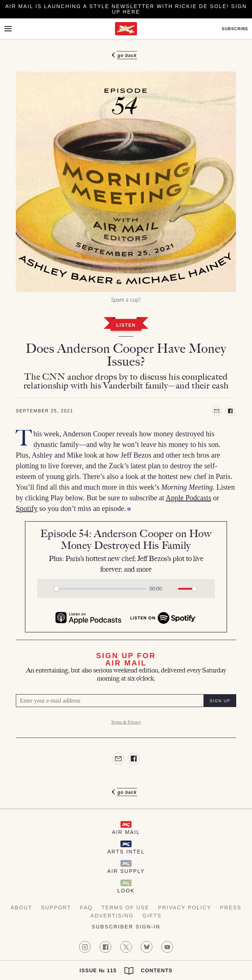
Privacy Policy (185, 908)
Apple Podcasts (188, 498)
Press (231, 908)
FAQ (86, 908)
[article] (126, 424)
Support (56, 908)
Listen (126, 325)
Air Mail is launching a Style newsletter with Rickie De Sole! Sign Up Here (126, 9)
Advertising (112, 916)
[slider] (100, 589)
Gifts (152, 916)
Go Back (127, 56)
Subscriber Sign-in (126, 927)
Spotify (27, 508)
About (21, 908)
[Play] (47, 589)
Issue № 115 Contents (126, 971)
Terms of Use (125, 908)
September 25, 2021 (44, 411)
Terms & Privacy (126, 722)
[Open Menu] (8, 29)
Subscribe (235, 29)
